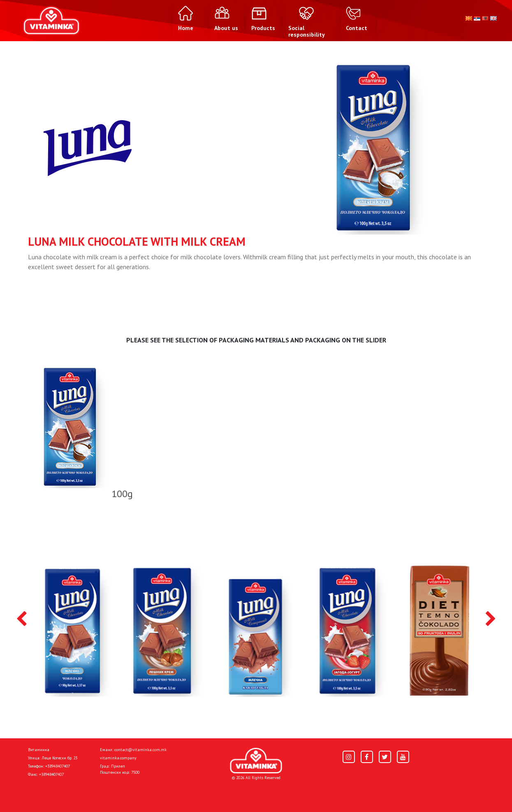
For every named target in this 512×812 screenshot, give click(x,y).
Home (36, 792)
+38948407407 (58, 766)
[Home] (256, 761)
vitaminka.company (118, 758)
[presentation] (22, 619)
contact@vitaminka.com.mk (140, 750)
